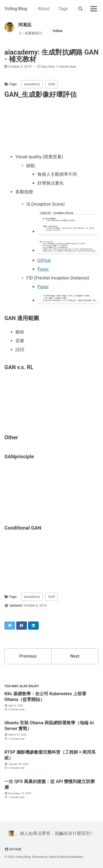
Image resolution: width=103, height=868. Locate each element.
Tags (63, 9)
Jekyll (52, 857)
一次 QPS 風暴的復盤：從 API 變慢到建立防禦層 (50, 784)
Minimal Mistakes (71, 857)
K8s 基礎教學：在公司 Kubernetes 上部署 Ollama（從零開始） (45, 697)
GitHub (44, 260)
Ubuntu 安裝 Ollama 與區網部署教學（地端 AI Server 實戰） (49, 726)
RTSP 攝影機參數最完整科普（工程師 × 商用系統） (50, 755)
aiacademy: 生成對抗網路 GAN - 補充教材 (51, 56)
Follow (58, 31)
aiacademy (32, 84)
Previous (28, 656)
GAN (51, 84)
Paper (43, 269)
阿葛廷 (25, 25)
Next (75, 656)
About (44, 9)
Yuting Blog (16, 9)
